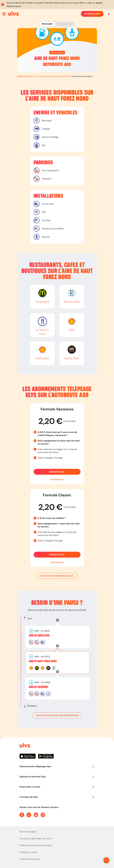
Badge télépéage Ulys (26, 76)
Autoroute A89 (63, 76)
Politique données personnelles (36, 845)
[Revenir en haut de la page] (96, 860)
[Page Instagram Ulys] (43, 815)
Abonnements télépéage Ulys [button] (57, 766)
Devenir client (92, 14)
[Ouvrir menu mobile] (4, 14)
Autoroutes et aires (46, 76)
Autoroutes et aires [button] (57, 787)
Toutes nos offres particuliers (57, 576)
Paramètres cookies (30, 859)
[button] (57, 479)
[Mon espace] (109, 14)
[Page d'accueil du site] (25, 746)
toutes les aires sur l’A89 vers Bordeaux (57, 716)
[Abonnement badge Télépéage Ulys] (13, 14)
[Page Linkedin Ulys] (36, 815)
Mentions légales (28, 832)
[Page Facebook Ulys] (22, 815)
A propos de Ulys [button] (57, 797)
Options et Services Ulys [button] (57, 777)
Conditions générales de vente (36, 839)
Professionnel (65, 24)
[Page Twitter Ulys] (29, 815)
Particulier (47, 24)
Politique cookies (28, 852)
